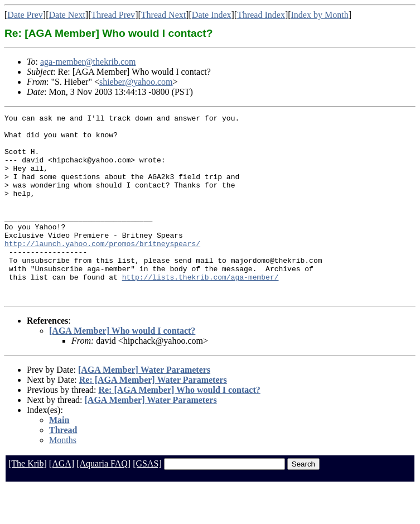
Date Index (212, 15)
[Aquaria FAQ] (103, 500)
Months (63, 477)
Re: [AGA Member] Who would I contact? (179, 427)
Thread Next (163, 15)
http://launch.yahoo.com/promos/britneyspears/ (102, 270)
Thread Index (261, 15)
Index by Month (320, 15)
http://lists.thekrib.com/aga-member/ (201, 310)
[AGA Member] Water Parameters (144, 407)
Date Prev (25, 15)
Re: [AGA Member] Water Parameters (153, 417)
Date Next (67, 15)
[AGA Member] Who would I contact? (122, 367)
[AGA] (62, 500)
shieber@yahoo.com (136, 82)
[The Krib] (28, 500)
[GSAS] (147, 500)
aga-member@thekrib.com (88, 62)
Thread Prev (113, 15)
